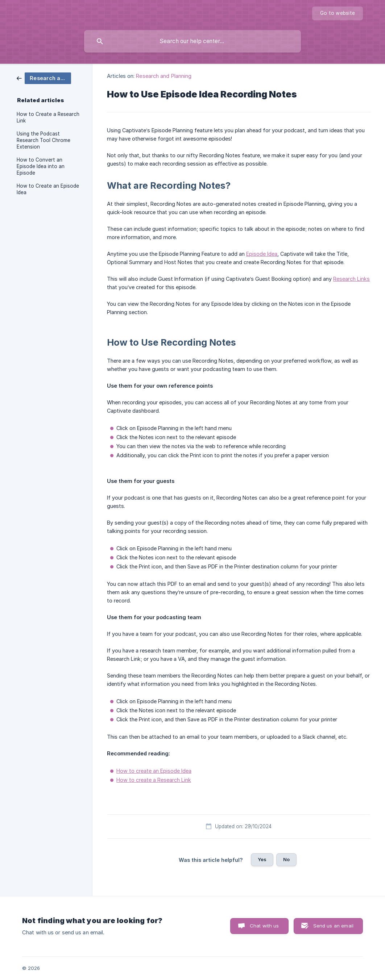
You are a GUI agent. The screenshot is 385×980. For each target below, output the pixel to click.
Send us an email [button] (333, 926)
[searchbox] (192, 41)
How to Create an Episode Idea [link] (48, 189)
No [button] (286, 859)
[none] (338, 13)
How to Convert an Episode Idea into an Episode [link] (41, 166)
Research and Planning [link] (164, 76)
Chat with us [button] (264, 926)
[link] (44, 78)
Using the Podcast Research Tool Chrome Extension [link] (44, 140)
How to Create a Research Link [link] (48, 117)
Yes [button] (262, 859)
